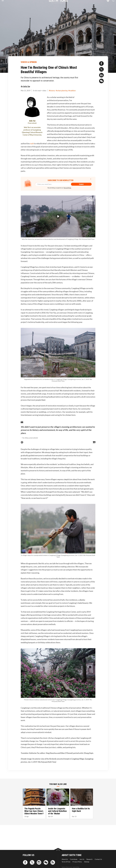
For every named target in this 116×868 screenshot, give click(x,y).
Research (89, 859)
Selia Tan (26, 86)
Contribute (74, 859)
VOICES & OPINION (29, 62)
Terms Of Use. (67, 188)
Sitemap (87, 862)
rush (32, 144)
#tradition (72, 91)
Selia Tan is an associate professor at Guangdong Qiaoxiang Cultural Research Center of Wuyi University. (32, 131)
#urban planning (62, 91)
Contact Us (98, 859)
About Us (65, 859)
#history (52, 91)
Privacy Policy (77, 862)
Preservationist (32, 123)
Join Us (82, 859)
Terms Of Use (66, 862)
